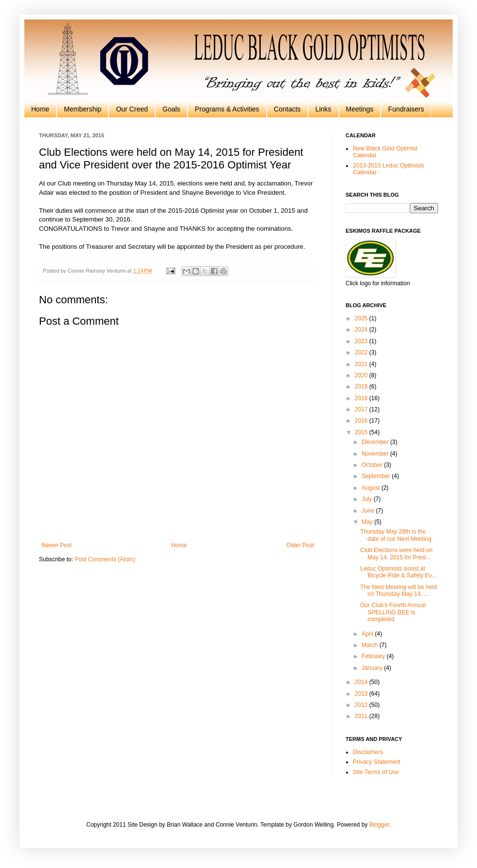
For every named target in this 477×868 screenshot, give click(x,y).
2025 (362, 318)
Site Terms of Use (376, 772)
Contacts (287, 109)
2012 (362, 705)
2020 (362, 375)
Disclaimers (368, 752)
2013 (362, 694)
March (371, 645)
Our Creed (132, 109)
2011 (362, 716)
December (376, 442)
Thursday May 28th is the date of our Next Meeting (396, 535)
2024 (362, 330)
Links (323, 109)
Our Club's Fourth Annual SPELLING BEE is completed (393, 612)
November (376, 454)
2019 (362, 387)
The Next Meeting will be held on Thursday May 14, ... (398, 591)
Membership (83, 109)
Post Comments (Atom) (105, 559)
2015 (362, 432)
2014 (362, 682)
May (368, 522)
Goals (172, 109)
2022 (362, 352)
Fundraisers (406, 109)
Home (40, 109)
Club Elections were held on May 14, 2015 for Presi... (396, 554)
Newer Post (56, 545)
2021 (362, 364)
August (372, 488)
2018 (362, 398)
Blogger (379, 825)
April (368, 634)
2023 (362, 341)
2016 (362, 421)
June (369, 511)
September (377, 476)
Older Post (300, 545)
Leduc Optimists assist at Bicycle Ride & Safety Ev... (398, 572)
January (373, 668)
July (368, 499)
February (374, 656)
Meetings (360, 109)
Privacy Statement (376, 762)
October (373, 465)
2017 (362, 409)
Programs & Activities (227, 109)
